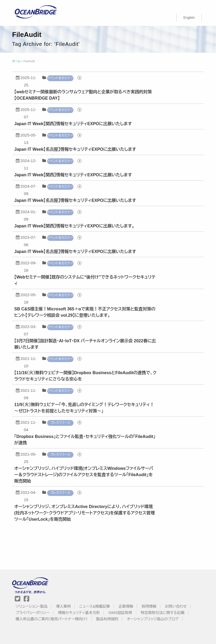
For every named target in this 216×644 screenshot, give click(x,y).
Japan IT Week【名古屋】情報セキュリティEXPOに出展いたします (75, 149)
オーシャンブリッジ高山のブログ (153, 619)
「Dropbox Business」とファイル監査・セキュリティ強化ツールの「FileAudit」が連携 (85, 440)
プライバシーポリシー (33, 613)
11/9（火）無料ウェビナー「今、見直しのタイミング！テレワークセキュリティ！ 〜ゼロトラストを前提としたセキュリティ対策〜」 (84, 408)
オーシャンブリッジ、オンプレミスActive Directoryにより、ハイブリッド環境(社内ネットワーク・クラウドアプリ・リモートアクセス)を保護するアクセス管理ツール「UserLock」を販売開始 (84, 513)
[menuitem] (189, 17)
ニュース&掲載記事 (95, 606)
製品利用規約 (107, 619)
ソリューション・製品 (31, 606)
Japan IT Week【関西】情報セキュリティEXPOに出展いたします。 (74, 226)
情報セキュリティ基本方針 (79, 613)
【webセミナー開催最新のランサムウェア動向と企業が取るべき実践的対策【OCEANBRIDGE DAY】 (83, 95)
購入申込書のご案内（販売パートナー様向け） (52, 619)
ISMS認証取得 (120, 613)
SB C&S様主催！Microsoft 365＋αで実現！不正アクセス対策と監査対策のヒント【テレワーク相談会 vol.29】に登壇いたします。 (85, 312)
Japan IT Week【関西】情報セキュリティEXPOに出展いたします (73, 124)
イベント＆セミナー (60, 78)
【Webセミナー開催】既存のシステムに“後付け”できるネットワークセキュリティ (85, 280)
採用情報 (149, 606)
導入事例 (63, 606)
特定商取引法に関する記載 (163, 613)
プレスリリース (60, 423)
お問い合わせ (176, 606)
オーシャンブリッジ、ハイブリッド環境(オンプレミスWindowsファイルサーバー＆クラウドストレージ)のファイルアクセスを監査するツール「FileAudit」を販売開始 (84, 475)
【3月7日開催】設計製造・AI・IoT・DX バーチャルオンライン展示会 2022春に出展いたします (85, 344)
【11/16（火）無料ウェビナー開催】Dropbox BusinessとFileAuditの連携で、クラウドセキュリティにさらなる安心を (85, 376)
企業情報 (126, 606)
